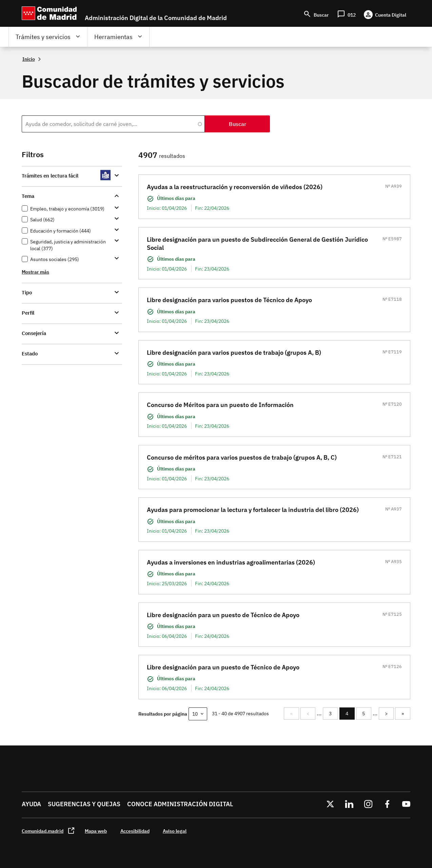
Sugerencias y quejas (84, 804)
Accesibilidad (135, 831)
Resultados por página (163, 714)
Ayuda (31, 804)
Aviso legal (175, 831)
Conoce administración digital (180, 804)
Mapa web (96, 831)
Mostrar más (35, 272)
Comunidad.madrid (43, 831)
